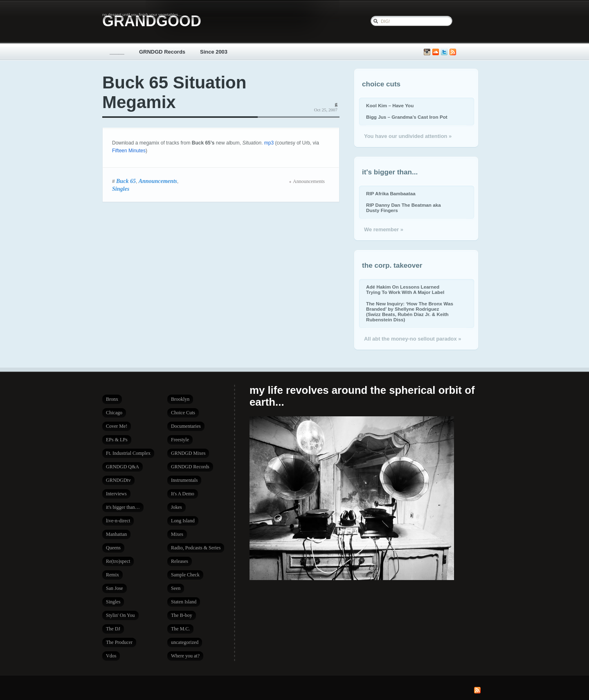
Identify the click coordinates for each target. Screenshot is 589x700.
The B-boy (182, 615)
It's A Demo (183, 494)
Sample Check (185, 575)
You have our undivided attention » (408, 136)
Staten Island (184, 602)
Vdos (111, 656)
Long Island (183, 521)
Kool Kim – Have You (390, 105)
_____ (117, 52)
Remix (112, 575)
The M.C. (180, 629)
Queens (113, 548)
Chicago (114, 413)
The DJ (113, 629)
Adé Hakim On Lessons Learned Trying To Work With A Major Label (405, 289)
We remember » (384, 229)
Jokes (176, 507)
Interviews (116, 494)
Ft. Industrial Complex (128, 453)
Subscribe (453, 52)
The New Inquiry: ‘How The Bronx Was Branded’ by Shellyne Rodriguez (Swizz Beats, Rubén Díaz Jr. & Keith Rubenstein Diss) (410, 312)
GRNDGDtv (118, 480)
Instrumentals (184, 480)
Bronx (112, 399)
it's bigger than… (123, 507)
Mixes (177, 534)
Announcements (158, 181)
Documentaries (186, 426)
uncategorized (185, 642)
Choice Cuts (183, 413)
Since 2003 (214, 52)
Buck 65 (126, 181)
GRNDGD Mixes (188, 453)
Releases (180, 561)
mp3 (269, 143)
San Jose (115, 588)
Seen (176, 588)
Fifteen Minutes (129, 151)
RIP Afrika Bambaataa (391, 193)
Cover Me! (117, 426)
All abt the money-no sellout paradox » (413, 339)
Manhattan (116, 534)
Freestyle (180, 440)
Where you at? (185, 656)
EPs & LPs (117, 440)
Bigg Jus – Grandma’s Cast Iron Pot (407, 117)
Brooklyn (180, 399)
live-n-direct (118, 521)
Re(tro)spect (118, 561)
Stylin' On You (120, 615)
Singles (121, 189)
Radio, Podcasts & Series (196, 548)
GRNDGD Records (162, 52)
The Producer (119, 642)
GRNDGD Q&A (123, 467)
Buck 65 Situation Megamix (174, 92)
